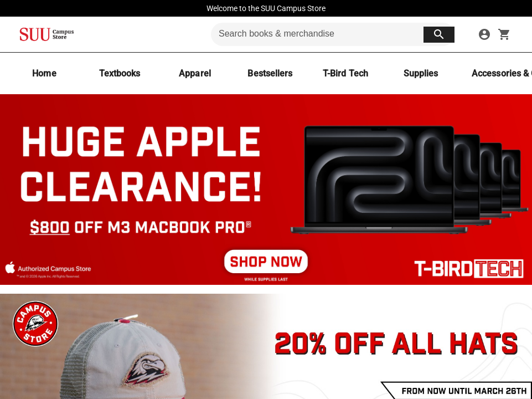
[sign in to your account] (484, 34)
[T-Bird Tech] (345, 73)
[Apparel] (195, 73)
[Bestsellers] (270, 73)
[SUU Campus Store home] (47, 34)
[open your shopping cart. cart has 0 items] (504, 34)
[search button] (439, 35)
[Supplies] (421, 73)
